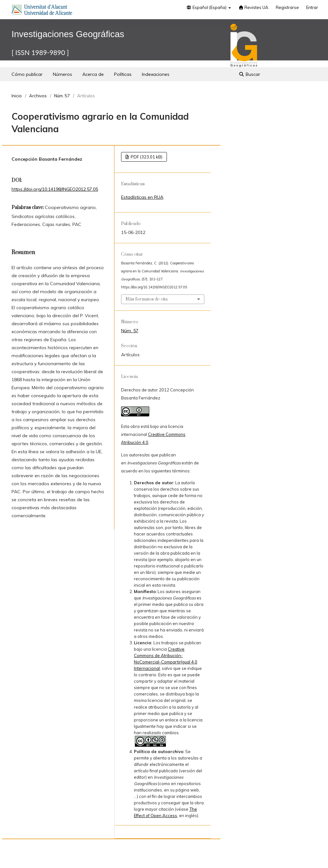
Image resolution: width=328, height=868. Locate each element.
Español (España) (207, 7)
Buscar (250, 74)
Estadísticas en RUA (142, 197)
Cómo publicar (27, 74)
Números (62, 74)
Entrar (312, 7)
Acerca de (93, 74)
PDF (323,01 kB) (146, 157)
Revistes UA (253, 7)
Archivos (38, 96)
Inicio (17, 96)
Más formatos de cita (147, 299)
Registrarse (287, 7)
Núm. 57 (62, 96)
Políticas (123, 74)
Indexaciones (156, 74)
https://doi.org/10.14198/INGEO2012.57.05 (55, 189)
